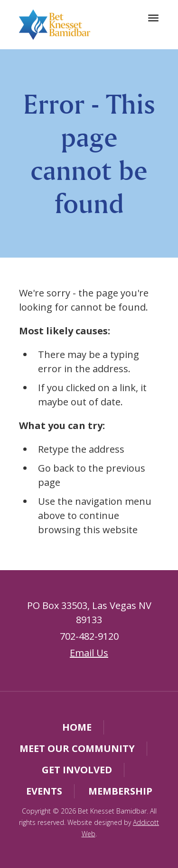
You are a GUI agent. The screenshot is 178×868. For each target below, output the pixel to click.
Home (77, 727)
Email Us (89, 653)
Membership (120, 791)
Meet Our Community (77, 748)
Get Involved (77, 770)
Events (44, 791)
